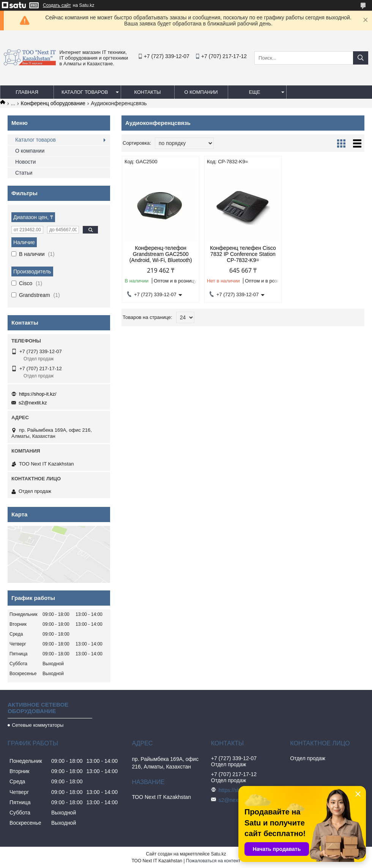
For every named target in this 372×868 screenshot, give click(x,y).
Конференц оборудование (53, 103)
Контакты (147, 92)
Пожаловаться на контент (213, 861)
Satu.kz (218, 854)
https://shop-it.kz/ (38, 394)
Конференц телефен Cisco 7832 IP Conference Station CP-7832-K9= (243, 254)
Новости (25, 162)
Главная (27, 92)
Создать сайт (57, 5)
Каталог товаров (85, 92)
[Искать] (361, 58)
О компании (201, 92)
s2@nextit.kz (33, 403)
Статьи (24, 173)
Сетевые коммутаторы (38, 725)
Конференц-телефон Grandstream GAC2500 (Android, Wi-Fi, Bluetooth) (161, 254)
